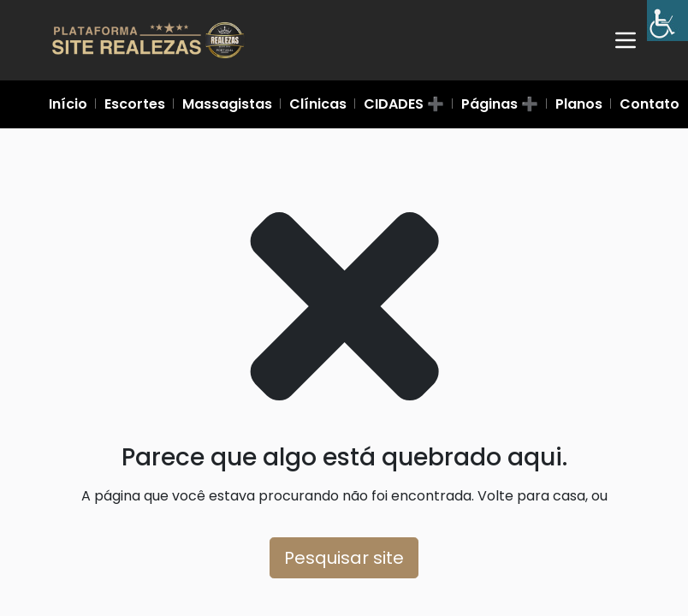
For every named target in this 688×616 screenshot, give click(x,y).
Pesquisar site (344, 558)
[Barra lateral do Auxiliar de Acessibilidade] (667, 21)
